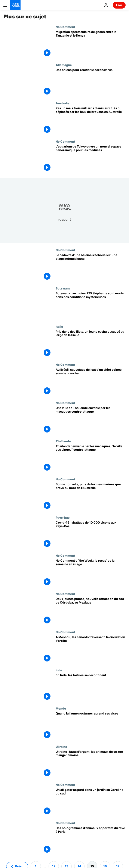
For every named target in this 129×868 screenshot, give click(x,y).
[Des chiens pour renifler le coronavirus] (91, 82)
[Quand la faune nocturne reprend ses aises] (91, 726)
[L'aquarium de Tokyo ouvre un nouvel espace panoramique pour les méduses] (91, 159)
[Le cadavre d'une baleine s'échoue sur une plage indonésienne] (91, 267)
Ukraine (61, 747)
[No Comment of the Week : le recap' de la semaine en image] (91, 573)
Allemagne (64, 65)
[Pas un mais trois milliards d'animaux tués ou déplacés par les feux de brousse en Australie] (91, 120)
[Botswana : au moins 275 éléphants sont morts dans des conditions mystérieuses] (91, 306)
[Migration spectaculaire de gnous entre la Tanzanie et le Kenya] (91, 44)
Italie (59, 326)
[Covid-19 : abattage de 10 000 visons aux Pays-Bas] (91, 535)
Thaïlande (63, 441)
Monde (61, 708)
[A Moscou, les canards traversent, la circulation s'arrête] (91, 649)
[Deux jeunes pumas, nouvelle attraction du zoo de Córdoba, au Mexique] (91, 611)
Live (119, 5)
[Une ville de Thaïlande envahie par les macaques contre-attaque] (91, 420)
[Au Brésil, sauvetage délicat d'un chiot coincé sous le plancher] (91, 382)
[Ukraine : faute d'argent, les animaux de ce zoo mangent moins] (91, 764)
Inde (59, 670)
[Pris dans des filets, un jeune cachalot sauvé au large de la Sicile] (91, 344)
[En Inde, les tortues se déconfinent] (91, 687)
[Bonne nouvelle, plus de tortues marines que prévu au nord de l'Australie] (91, 497)
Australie (63, 103)
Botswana (63, 288)
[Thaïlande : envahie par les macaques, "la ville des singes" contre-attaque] (91, 458)
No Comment (65, 27)
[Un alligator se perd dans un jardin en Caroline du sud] (91, 802)
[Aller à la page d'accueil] (15, 5)
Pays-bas (63, 517)
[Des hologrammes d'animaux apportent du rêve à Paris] (91, 840)
